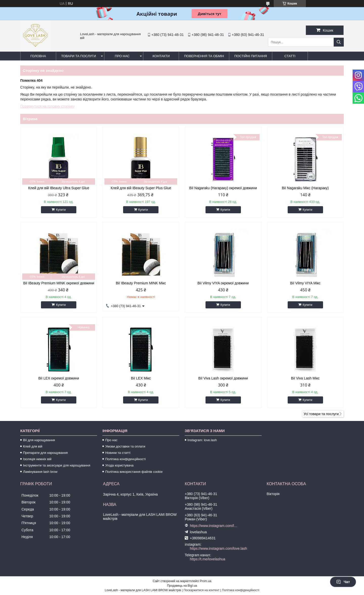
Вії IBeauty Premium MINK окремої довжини (59, 283)
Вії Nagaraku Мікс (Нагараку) (305, 188)
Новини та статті (118, 453)
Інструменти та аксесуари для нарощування (57, 465)
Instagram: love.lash (202, 440)
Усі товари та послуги (321, 414)
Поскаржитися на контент (201, 590)
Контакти (161, 56)
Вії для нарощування (39, 440)
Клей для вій (33, 446)
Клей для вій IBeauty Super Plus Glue (141, 188)
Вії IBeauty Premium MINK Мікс (141, 283)
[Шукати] (339, 42)
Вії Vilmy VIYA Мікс (305, 283)
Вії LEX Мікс (141, 378)
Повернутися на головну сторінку (47, 106)
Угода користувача (119, 465)
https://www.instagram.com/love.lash (214, 526)
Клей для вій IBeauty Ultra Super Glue (59, 188)
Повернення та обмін (204, 56)
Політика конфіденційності (125, 459)
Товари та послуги (78, 56)
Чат (343, 582)
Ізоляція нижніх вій (37, 459)
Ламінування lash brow (40, 472)
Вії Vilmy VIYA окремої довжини (223, 283)
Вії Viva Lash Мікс (305, 378)
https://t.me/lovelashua (208, 559)
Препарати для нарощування (45, 453)
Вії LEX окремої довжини (59, 378)
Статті (290, 56)
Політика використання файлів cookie (134, 472)
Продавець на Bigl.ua (182, 586)
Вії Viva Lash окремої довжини (223, 378)
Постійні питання (251, 56)
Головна (38, 56)
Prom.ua (206, 581)
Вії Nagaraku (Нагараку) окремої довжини (223, 188)
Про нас (122, 56)
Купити (61, 210)
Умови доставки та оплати (125, 446)
